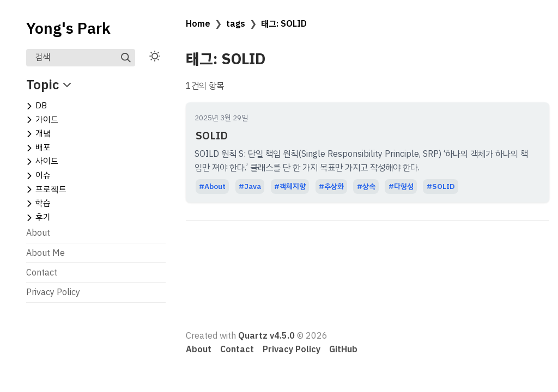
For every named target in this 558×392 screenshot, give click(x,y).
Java (253, 186)
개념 (43, 133)
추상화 (334, 186)
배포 (43, 148)
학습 (43, 203)
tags (236, 24)
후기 (43, 217)
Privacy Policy (53, 292)
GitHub (343, 350)
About (38, 233)
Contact (42, 273)
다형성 (404, 186)
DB (41, 106)
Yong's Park (68, 29)
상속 (369, 186)
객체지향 (293, 186)
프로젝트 (51, 189)
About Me (46, 253)
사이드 (47, 161)
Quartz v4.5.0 (266, 336)
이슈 (43, 175)
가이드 (47, 120)
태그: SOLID (284, 24)
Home (198, 24)
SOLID (212, 136)
